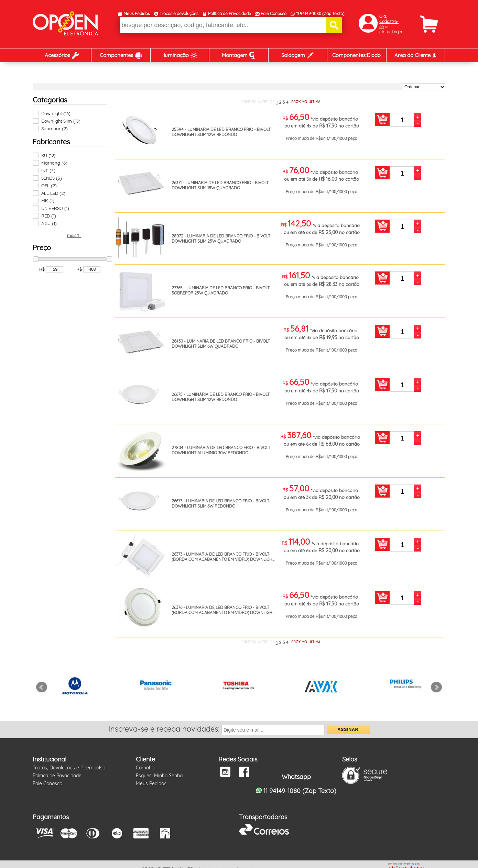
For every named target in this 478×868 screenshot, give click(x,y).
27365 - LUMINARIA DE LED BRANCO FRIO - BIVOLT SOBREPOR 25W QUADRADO (221, 290)
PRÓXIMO (299, 102)
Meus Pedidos (137, 14)
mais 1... (74, 236)
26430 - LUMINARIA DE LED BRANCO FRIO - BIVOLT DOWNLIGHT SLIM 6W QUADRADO (221, 344)
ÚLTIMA (314, 102)
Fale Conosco (274, 14)
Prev (42, 687)
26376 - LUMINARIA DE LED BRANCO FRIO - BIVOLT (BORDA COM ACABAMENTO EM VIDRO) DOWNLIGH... (223, 610)
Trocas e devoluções (179, 14)
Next (436, 687)
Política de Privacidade (230, 14)
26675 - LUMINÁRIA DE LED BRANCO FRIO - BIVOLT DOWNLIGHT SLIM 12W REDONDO (221, 397)
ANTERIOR (266, 102)
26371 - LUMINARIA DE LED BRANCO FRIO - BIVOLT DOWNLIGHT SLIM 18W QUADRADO (220, 185)
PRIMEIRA (248, 102)
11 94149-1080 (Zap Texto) (320, 14)
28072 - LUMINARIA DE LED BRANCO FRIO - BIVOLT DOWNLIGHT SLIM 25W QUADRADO (221, 238)
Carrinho (145, 768)
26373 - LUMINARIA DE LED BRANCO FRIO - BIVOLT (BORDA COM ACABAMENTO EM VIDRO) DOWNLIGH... (223, 557)
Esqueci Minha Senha (159, 776)
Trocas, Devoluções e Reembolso (69, 768)
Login (397, 32)
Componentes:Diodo (356, 55)
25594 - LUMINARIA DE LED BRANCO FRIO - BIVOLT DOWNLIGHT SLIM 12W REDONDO (221, 132)
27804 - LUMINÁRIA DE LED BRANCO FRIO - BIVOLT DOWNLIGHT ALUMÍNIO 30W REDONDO (221, 450)
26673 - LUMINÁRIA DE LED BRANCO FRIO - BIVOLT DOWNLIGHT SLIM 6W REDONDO (220, 503)
